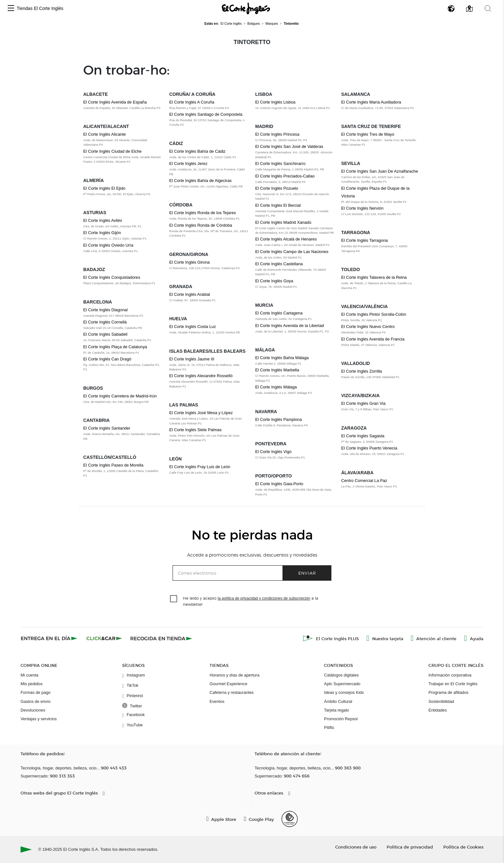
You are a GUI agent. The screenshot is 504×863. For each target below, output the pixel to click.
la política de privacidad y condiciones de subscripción (264, 598)
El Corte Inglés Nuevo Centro (368, 327)
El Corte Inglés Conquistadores (112, 277)
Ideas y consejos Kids (344, 692)
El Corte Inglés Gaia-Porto (279, 484)
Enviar (307, 573)
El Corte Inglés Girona (190, 262)
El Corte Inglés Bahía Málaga (282, 358)
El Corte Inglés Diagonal (105, 310)
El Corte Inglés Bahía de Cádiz (198, 151)
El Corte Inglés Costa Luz (193, 327)
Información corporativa (450, 675)
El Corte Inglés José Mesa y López (201, 413)
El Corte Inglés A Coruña (192, 102)
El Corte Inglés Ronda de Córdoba (201, 225)
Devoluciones (33, 710)
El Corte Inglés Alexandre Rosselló (201, 376)
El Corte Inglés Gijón (102, 233)
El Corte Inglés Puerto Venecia (369, 448)
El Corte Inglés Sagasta (363, 436)
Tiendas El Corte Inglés (40, 8)
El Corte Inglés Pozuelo (277, 188)
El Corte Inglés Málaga (276, 387)
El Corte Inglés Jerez (189, 164)
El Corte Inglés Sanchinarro (280, 164)
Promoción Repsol (341, 719)
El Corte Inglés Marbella (277, 370)
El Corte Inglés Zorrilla (362, 371)
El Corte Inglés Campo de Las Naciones (292, 252)
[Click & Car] (104, 638)
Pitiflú (329, 727)
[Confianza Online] (290, 819)
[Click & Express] (50, 638)
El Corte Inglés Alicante (104, 134)
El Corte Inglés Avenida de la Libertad (290, 326)
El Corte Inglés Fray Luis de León (200, 467)
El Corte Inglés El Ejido (104, 188)
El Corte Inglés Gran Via (364, 403)
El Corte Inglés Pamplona (279, 419)
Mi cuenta (29, 675)
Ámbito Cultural (338, 701)
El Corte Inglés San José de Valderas (289, 146)
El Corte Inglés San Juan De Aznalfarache (380, 171)
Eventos (217, 701)
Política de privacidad (410, 847)
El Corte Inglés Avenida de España (115, 102)
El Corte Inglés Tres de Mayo (368, 134)
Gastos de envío (36, 701)
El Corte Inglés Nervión (363, 208)
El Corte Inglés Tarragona (365, 240)
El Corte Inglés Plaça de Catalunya (115, 347)
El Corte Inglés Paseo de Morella (113, 465)
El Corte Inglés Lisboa (275, 102)
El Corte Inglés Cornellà (105, 322)
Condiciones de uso (356, 847)
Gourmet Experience (228, 684)
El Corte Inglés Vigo (273, 452)
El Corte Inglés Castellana (279, 264)
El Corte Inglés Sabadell (105, 334)
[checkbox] (174, 599)
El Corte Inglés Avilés (103, 220)
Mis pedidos (32, 684)
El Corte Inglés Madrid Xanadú (283, 222)
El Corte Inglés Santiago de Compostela (206, 114)
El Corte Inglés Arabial (190, 294)
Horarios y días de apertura (234, 675)
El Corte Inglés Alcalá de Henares (286, 239)
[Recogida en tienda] (161, 638)
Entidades (438, 710)
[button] (11, 9)
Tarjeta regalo (337, 710)
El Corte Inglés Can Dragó (107, 359)
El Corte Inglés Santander (107, 428)
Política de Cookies (463, 847)
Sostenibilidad (441, 701)
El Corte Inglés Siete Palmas (196, 430)
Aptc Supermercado (342, 684)
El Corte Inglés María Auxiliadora (371, 102)
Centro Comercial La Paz (364, 481)
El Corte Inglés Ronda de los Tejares (203, 213)
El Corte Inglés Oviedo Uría (108, 245)
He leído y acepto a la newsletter (251, 601)
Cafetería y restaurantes (232, 692)
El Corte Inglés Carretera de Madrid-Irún (120, 396)
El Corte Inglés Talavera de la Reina (374, 277)
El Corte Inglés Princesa (277, 134)
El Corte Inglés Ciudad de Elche (112, 151)
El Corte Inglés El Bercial (278, 205)
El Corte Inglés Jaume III (192, 359)
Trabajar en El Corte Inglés (453, 684)
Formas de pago (36, 692)
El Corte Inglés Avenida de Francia (373, 339)
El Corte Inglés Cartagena (279, 313)
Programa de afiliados (448, 692)
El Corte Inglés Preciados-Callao (285, 176)
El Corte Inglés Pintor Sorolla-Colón (374, 314)
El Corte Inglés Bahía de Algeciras (201, 181)
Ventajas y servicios (39, 719)
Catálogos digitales (341, 675)
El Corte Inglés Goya (274, 281)
